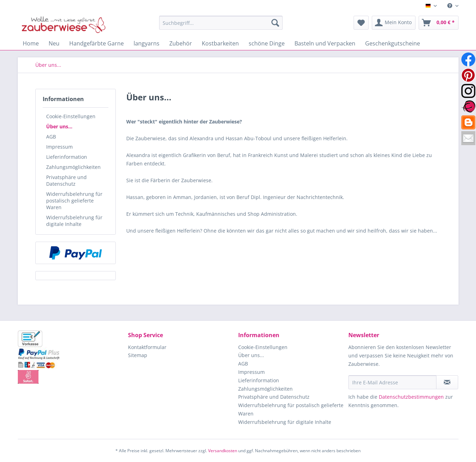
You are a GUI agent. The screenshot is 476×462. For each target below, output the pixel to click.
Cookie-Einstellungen (71, 116)
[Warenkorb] (439, 23)
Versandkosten (223, 451)
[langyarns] (147, 43)
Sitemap (138, 355)
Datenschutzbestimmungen (411, 397)
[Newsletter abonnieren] (447, 382)
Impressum (59, 147)
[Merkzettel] (361, 23)
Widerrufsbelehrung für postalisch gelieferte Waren (74, 201)
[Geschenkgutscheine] (393, 43)
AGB (51, 137)
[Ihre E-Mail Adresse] (392, 382)
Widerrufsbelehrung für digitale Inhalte (74, 221)
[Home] (31, 43)
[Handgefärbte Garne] (97, 43)
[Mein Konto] (394, 23)
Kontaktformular (147, 347)
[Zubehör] (181, 43)
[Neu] (54, 43)
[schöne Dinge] (267, 43)
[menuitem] (450, 6)
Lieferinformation (67, 157)
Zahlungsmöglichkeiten (73, 167)
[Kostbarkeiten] (220, 43)
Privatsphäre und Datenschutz (66, 180)
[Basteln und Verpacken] (325, 43)
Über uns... (59, 126)
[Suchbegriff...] (221, 23)
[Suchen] (275, 23)
